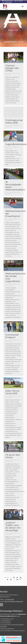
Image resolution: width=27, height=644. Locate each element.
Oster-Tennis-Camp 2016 (13, 392)
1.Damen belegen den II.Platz (12, 68)
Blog (6, 73)
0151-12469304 (19, 1)
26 (17, 580)
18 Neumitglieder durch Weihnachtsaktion (15, 186)
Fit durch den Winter (13, 456)
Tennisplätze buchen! (8, 1)
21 (7, 580)
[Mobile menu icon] (23, 6)
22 (11, 580)
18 (14, 577)
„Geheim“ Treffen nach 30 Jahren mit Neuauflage (13, 527)
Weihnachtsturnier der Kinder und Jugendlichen (16, 277)
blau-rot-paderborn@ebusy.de (14, 601)
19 (17, 577)
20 (21, 577)
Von (14, 73)
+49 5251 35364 (8, 2)
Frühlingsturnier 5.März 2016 (14, 121)
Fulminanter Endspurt (12, 336)
